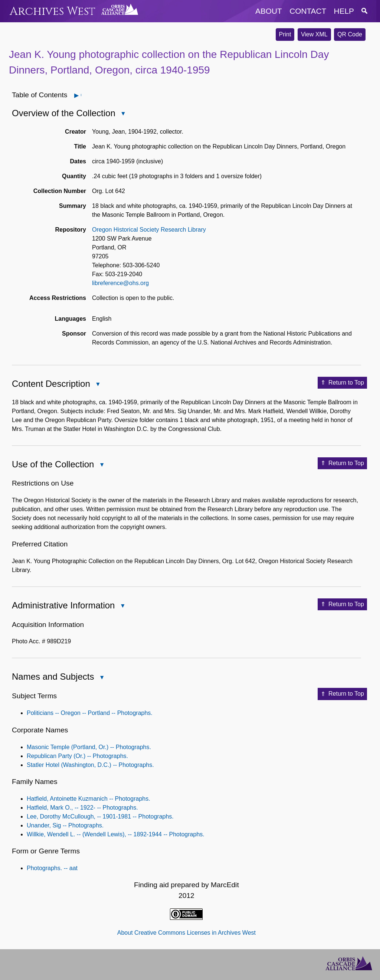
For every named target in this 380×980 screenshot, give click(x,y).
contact (308, 11)
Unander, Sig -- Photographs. (65, 825)
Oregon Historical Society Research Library (149, 230)
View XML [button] (314, 34)
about (269, 11)
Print (285, 34)
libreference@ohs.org (120, 283)
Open (81, 95)
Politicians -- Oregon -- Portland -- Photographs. (90, 713)
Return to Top (342, 383)
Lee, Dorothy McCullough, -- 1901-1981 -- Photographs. (100, 816)
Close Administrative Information (122, 606)
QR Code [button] (350, 34)
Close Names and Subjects (101, 678)
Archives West (53, 11)
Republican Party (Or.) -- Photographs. (77, 756)
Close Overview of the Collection (123, 114)
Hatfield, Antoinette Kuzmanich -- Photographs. (89, 799)
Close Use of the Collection (101, 465)
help (344, 11)
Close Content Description (98, 385)
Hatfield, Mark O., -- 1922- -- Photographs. (82, 808)
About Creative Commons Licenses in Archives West (186, 933)
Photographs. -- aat (52, 868)
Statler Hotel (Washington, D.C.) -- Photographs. (90, 765)
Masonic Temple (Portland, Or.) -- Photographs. (89, 747)
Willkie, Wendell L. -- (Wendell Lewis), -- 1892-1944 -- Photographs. (116, 834)
